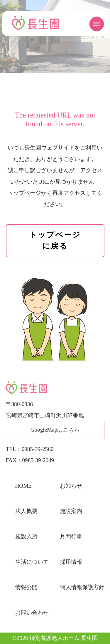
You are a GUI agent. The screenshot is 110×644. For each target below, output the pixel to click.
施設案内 (71, 511)
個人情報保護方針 (82, 587)
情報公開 (26, 587)
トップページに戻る (55, 240)
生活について (32, 562)
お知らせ (71, 486)
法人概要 (26, 511)
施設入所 (26, 536)
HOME (24, 486)
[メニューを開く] (97, 24)
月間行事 (71, 536)
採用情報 (71, 562)
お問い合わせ (32, 613)
